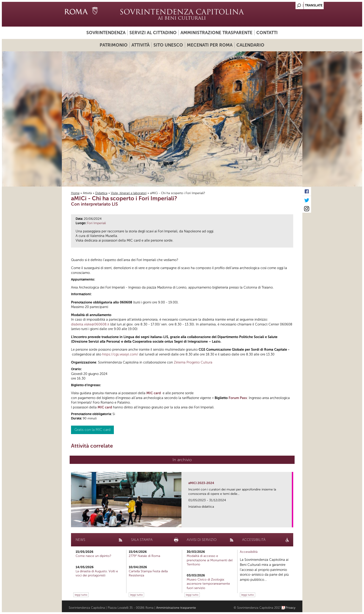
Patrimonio (114, 45)
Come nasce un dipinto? (93, 556)
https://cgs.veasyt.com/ (120, 354)
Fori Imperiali (96, 223)
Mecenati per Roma (210, 45)
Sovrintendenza (106, 33)
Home (75, 193)
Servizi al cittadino (153, 33)
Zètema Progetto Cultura (193, 362)
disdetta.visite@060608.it (90, 324)
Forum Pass (238, 398)
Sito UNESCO (168, 45)
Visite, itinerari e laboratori (129, 193)
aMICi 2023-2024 (201, 483)
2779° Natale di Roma (144, 556)
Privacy (291, 608)
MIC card (154, 393)
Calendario (250, 45)
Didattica (101, 193)
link (290, 522)
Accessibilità (249, 552)
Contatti (267, 33)
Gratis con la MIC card (92, 430)
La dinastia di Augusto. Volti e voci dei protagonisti (97, 573)
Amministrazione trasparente (216, 33)
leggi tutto (81, 595)
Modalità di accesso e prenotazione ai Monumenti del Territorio (210, 560)
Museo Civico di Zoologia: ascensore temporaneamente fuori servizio (208, 584)
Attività (141, 45)
